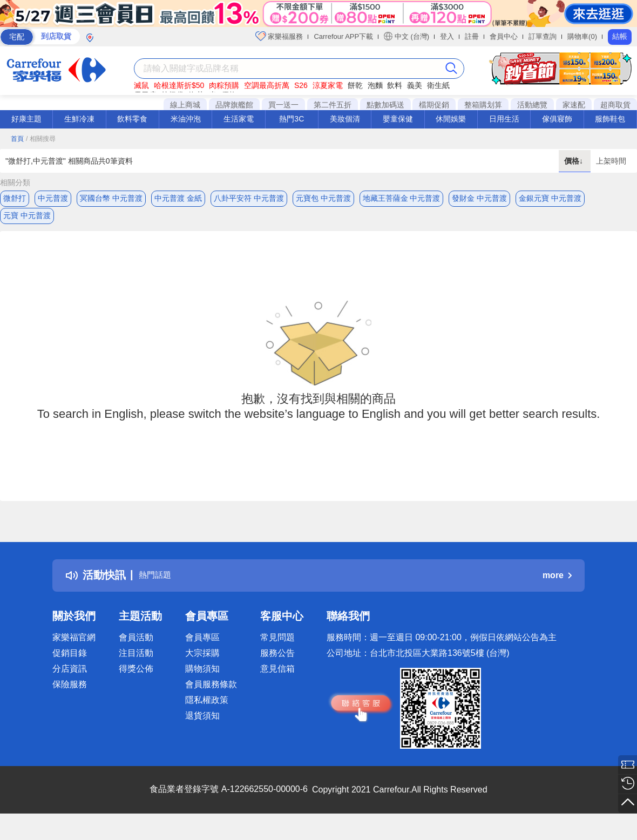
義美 (415, 85)
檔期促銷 (434, 105)
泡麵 (375, 85)
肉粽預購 (224, 85)
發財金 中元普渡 (479, 198)
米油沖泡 (186, 119)
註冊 (472, 36)
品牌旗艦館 (234, 105)
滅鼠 (141, 85)
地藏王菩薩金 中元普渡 (402, 198)
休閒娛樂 (451, 119)
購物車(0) (582, 36)
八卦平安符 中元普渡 (249, 198)
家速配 (574, 105)
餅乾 (355, 85)
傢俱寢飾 (557, 119)
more (557, 583)
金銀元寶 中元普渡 (550, 198)
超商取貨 (615, 105)
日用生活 (504, 119)
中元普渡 (53, 198)
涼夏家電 (328, 85)
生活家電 (239, 119)
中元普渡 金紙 (178, 198)
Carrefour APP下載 (343, 36)
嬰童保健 (398, 119)
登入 (447, 36)
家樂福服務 (279, 36)
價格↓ (575, 161)
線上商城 (185, 105)
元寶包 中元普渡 (323, 198)
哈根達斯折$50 (179, 85)
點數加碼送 (385, 105)
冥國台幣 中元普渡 (111, 198)
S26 (301, 85)
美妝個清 (345, 119)
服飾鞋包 (610, 119)
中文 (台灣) (406, 36)
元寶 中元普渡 (27, 220)
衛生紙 (438, 85)
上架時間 (611, 161)
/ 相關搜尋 (41, 139)
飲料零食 (132, 119)
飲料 (395, 85)
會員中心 (504, 36)
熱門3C (292, 119)
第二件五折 (333, 105)
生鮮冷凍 (79, 119)
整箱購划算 (483, 105)
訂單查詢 (543, 36)
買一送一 (283, 105)
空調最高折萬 (267, 85)
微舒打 (15, 198)
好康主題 (26, 119)
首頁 (17, 139)
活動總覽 (532, 105)
